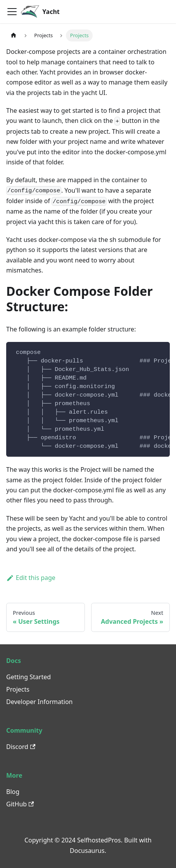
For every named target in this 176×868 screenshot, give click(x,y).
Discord (21, 747)
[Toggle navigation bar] (12, 12)
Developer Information (40, 702)
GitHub (20, 804)
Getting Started (28, 677)
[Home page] (14, 35)
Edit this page (31, 578)
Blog (13, 792)
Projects (18, 689)
